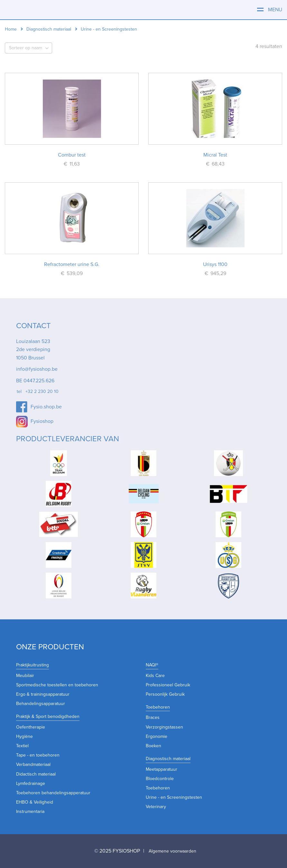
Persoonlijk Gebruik (165, 694)
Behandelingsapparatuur (41, 704)
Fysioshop (42, 421)
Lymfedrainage (31, 783)
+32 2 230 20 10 (42, 391)
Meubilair (25, 676)
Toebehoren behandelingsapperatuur (53, 793)
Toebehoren (158, 788)
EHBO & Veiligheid (35, 802)
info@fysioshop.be (37, 369)
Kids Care (155, 676)
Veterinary (156, 807)
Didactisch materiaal (36, 774)
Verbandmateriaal (33, 764)
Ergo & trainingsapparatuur (43, 694)
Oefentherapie (31, 727)
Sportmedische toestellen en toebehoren (57, 685)
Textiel (22, 746)
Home (11, 29)
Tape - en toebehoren (38, 755)
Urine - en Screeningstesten (174, 797)
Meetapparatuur (162, 769)
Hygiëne (24, 736)
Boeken (153, 746)
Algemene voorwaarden (172, 851)
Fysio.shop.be (46, 407)
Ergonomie (157, 736)
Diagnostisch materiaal (49, 29)
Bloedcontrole (160, 779)
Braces (153, 717)
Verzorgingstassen (164, 727)
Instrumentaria (30, 811)
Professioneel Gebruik (168, 685)
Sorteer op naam (26, 48)
